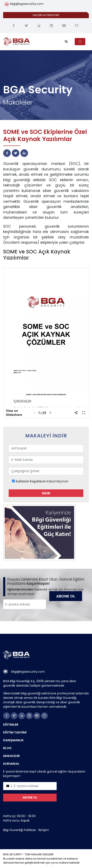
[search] (66, 42)
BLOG (7, 748)
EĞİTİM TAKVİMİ (15, 732)
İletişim (44, 830)
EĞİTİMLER (11, 725)
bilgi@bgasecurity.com (27, 4)
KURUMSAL (11, 764)
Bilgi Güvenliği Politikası (20, 830)
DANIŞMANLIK (13, 740)
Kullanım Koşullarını (31, 481)
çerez (55, 863)
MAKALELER (11, 756)
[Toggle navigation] (80, 42)
